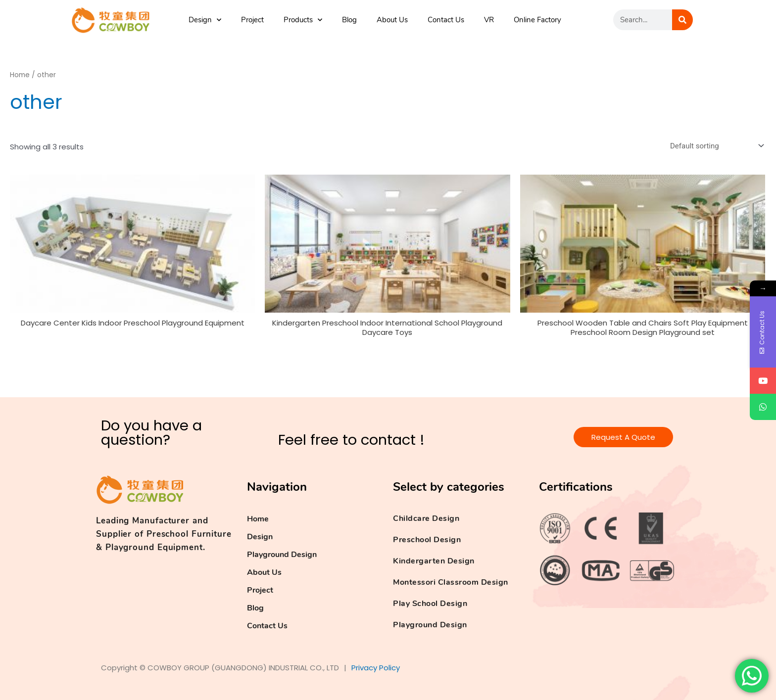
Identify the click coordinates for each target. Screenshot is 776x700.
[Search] (682, 20)
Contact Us (446, 20)
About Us (392, 20)
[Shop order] (715, 146)
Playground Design (282, 555)
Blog (349, 20)
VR (489, 20)
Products (303, 20)
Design (205, 20)
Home (20, 75)
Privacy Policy (376, 668)
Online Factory (537, 20)
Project (252, 20)
